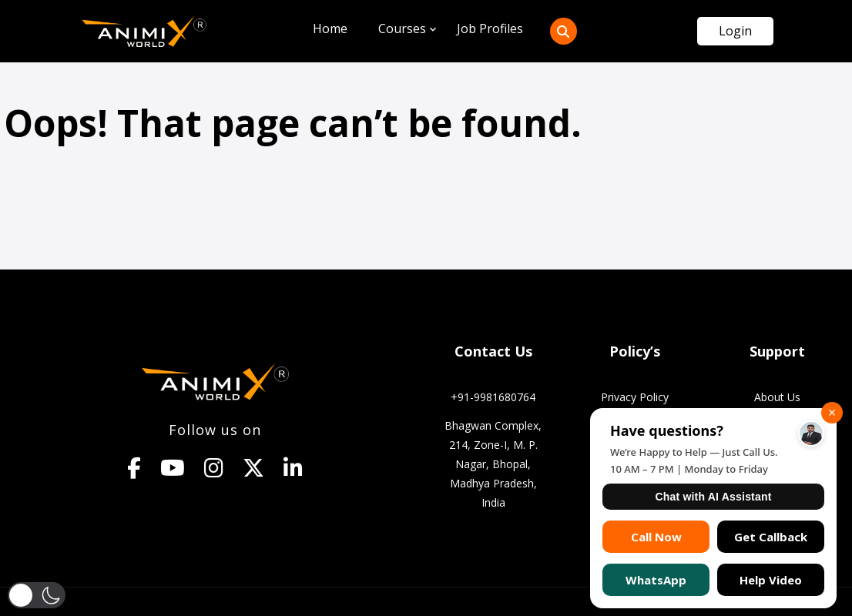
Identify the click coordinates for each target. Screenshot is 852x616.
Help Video (771, 580)
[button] (37, 595)
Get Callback (771, 537)
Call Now (656, 537)
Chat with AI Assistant (713, 497)
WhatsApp (656, 580)
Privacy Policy (635, 397)
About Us (777, 397)
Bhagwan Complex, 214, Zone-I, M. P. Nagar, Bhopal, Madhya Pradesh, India (493, 464)
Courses (402, 28)
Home (330, 28)
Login (735, 31)
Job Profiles (490, 28)
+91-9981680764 (493, 397)
